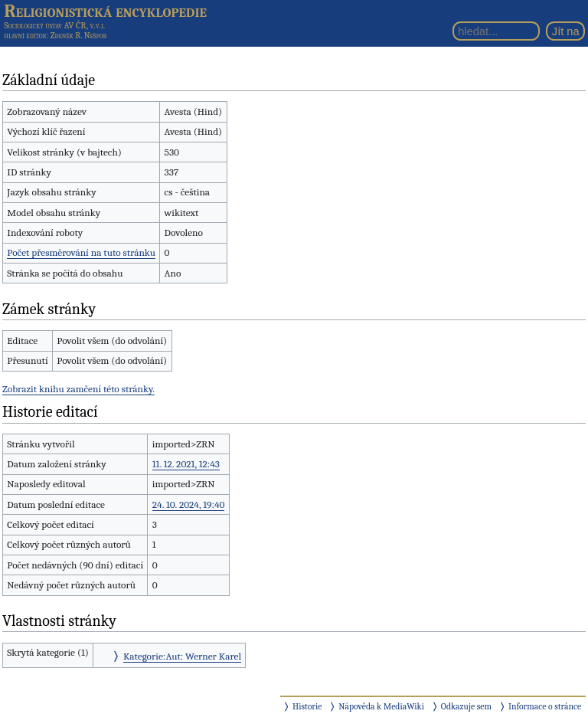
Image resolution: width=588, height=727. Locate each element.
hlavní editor (25, 36)
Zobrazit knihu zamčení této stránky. (78, 389)
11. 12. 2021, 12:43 (186, 464)
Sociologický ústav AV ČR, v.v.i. (54, 25)
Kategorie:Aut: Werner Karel (182, 656)
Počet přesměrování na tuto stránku (81, 252)
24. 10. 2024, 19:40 (189, 504)
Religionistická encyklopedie (105, 11)
